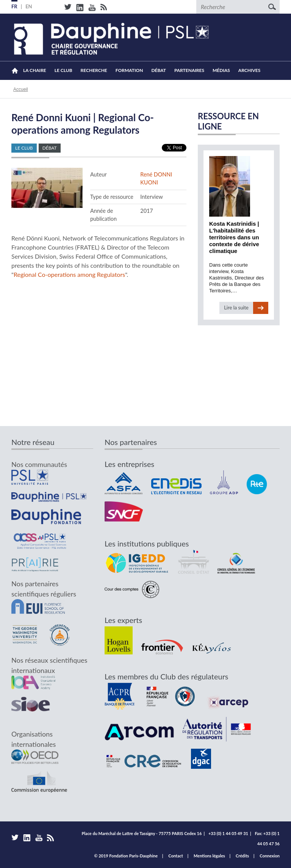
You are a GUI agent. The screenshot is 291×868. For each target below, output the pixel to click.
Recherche (94, 70)
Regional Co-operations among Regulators (69, 274)
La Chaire (35, 70)
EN (29, 6)
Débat (158, 70)
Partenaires (189, 70)
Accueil (15, 71)
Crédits (242, 856)
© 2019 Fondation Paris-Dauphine (126, 856)
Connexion (270, 856)
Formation (129, 70)
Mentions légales (209, 856)
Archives (250, 70)
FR (14, 6)
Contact (176, 856)
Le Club (63, 70)
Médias (221, 70)
